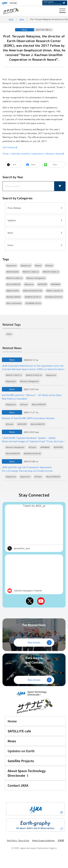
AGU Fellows (9, 147)
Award (9, 334)
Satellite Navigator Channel (28, 591)
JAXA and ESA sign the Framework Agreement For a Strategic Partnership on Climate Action (27, 469)
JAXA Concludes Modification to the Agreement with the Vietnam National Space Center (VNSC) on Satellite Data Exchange (33, 369)
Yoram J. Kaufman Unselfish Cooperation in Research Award (32, 154)
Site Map (13, 3)
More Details (34, 642)
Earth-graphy (52, 3)
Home (11, 19)
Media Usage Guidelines (43, 840)
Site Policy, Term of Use (18, 840)
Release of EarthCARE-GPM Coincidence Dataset (28, 418)
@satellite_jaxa (22, 548)
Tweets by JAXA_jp (34, 506)
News (22, 19)
